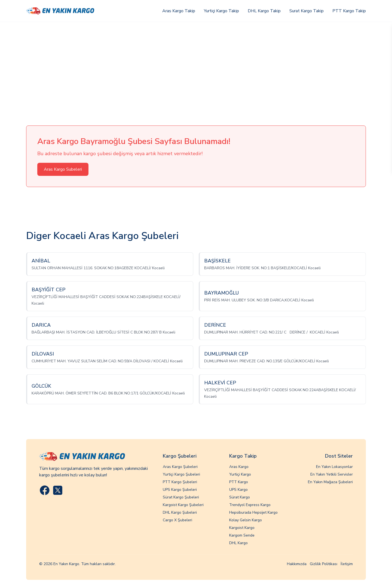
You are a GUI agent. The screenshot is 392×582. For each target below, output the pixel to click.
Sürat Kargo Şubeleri (181, 497)
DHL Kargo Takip (264, 11)
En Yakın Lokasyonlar (334, 467)
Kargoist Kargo (242, 528)
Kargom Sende (242, 535)
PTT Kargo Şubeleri (180, 482)
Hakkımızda (297, 564)
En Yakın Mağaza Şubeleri (330, 482)
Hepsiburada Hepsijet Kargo (253, 512)
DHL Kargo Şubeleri (180, 512)
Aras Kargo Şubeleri (180, 467)
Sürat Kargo (240, 497)
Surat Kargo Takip (307, 11)
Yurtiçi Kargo (240, 474)
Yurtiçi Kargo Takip (221, 11)
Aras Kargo (239, 467)
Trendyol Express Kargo (250, 505)
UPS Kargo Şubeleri (180, 490)
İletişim (347, 564)
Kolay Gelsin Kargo (246, 520)
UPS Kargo (238, 490)
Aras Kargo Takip (179, 11)
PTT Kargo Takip (349, 11)
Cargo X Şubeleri (177, 520)
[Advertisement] (196, 63)
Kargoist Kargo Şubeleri (183, 505)
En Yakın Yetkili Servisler (332, 474)
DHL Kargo (238, 543)
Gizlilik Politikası (324, 564)
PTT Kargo (239, 482)
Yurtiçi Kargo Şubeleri (181, 474)
